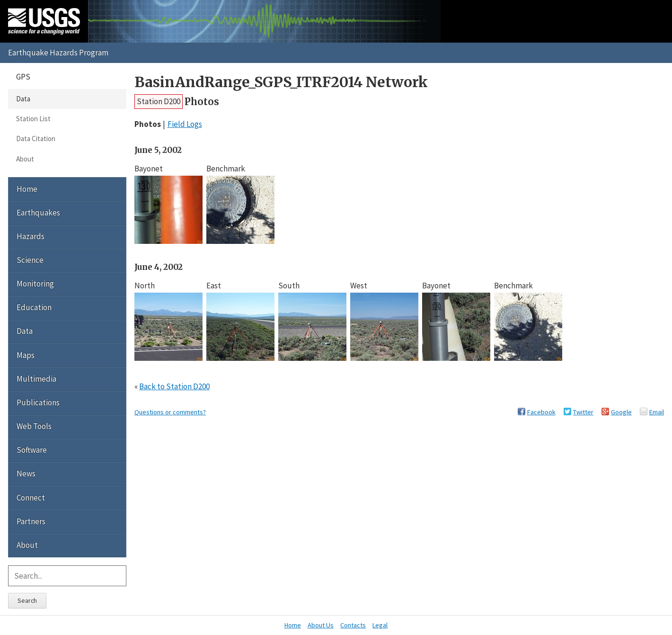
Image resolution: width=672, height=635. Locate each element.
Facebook (541, 412)
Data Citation (36, 139)
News (26, 474)
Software (32, 450)
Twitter (583, 412)
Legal (380, 625)
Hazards (31, 236)
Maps (26, 355)
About (25, 159)
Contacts (353, 625)
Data (23, 99)
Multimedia (36, 379)
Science (30, 260)
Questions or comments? (170, 412)
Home (27, 189)
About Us (321, 625)
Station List (33, 119)
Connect (31, 498)
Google (621, 412)
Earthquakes (38, 213)
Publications (38, 402)
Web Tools (34, 426)
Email (657, 412)
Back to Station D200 (174, 386)
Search (27, 600)
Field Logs (185, 124)
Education (34, 307)
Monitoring (35, 284)
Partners (31, 521)
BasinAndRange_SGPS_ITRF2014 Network (281, 82)
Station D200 (159, 101)
